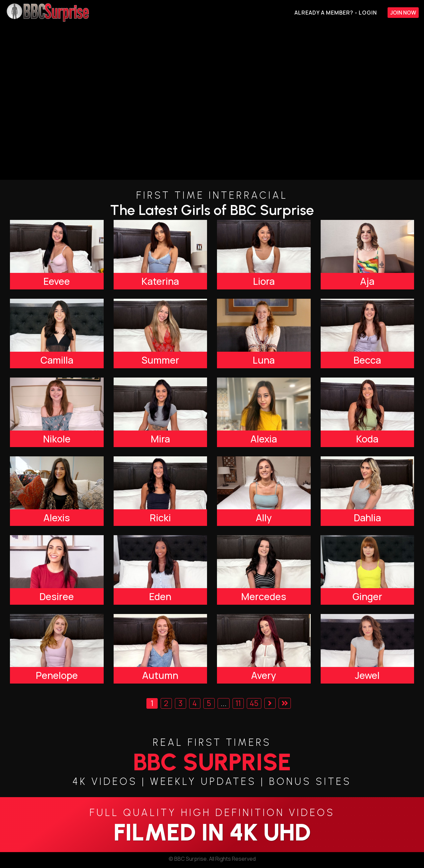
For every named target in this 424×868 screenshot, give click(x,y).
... (224, 703)
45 (254, 703)
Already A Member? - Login (336, 13)
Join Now (403, 13)
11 (238, 703)
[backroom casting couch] (212, 102)
